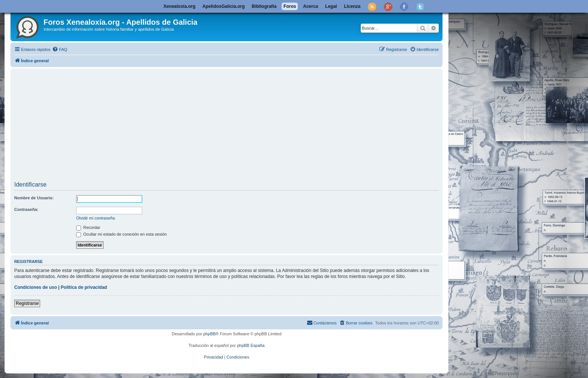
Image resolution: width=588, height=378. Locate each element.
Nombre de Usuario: (34, 198)
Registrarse (27, 303)
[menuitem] (60, 49)
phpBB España (251, 345)
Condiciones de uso (36, 287)
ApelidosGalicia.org (224, 6)
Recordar (88, 227)
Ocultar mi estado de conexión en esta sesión (121, 234)
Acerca (310, 6)
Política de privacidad (84, 287)
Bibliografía (264, 6)
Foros (290, 6)
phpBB (209, 334)
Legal (331, 6)
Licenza (352, 6)
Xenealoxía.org (179, 6)
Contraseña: (26, 209)
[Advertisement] (239, 126)
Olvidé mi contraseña (95, 218)
